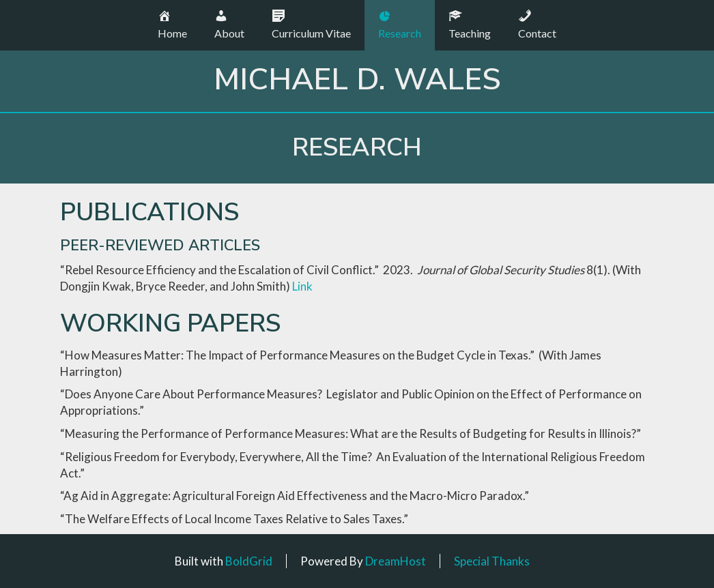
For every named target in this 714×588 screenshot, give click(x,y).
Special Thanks (492, 561)
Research (357, 148)
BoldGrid (249, 561)
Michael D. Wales (357, 80)
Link (302, 286)
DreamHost (396, 561)
